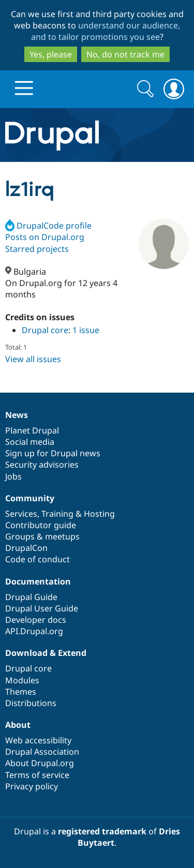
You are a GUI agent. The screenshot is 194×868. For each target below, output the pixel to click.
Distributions (31, 703)
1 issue (86, 330)
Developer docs (36, 620)
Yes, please (51, 54)
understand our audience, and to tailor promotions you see (106, 31)
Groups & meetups (42, 536)
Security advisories (42, 465)
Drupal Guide (31, 597)
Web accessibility (38, 740)
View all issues (33, 359)
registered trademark (102, 831)
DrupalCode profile (48, 226)
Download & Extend (46, 653)
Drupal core (45, 330)
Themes (21, 692)
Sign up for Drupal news (53, 453)
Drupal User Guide (42, 608)
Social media (30, 442)
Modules (22, 680)
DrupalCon (26, 548)
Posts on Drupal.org (45, 237)
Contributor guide (41, 525)
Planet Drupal (32, 430)
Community (30, 498)
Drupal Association (42, 752)
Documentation (38, 581)
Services (21, 514)
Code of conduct (38, 559)
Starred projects (37, 249)
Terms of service (37, 775)
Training (57, 514)
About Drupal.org (40, 763)
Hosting (99, 514)
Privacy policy (32, 786)
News (17, 415)
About (18, 725)
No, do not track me (125, 54)
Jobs (13, 476)
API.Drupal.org (34, 631)
